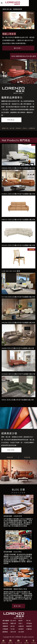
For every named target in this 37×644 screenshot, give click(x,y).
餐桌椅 (18, 128)
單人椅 (28, 621)
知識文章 (10, 457)
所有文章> (11, 450)
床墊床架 (32, 128)
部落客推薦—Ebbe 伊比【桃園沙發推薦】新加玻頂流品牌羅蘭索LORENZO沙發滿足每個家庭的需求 (18, 553)
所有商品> (11, 120)
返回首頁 (3, 642)
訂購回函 (29, 629)
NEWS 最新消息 (17, 56)
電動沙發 (5, 128)
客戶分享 (13, 632)
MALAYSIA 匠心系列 (29, 56)
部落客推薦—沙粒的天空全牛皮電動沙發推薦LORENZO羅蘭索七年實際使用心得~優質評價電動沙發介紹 (18, 517)
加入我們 (21, 632)
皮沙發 (12, 128)
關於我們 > (18, 48)
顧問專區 (5, 632)
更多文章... (18, 606)
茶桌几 (25, 128)
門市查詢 (34, 642)
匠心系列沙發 (18, 642)
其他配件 (21, 629)
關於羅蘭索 (6, 621)
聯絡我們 (29, 626)
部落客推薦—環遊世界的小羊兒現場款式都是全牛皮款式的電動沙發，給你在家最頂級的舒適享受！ (18, 590)
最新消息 (27, 642)
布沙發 (13, 629)
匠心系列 (13, 621)
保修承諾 (27, 457)
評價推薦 (5, 629)
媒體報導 (5, 626)
